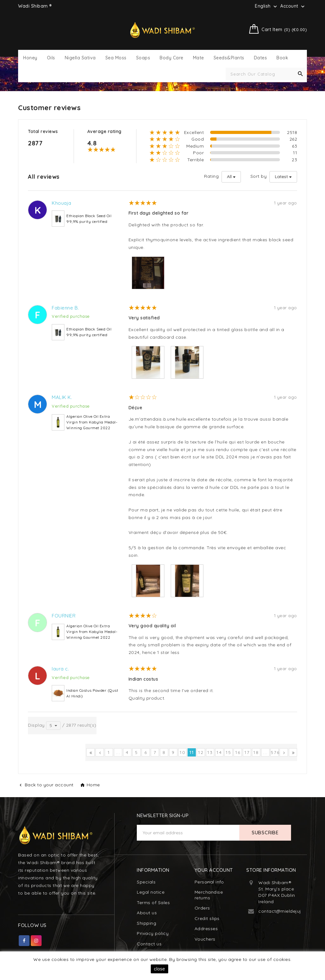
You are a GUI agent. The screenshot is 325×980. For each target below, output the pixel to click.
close (159, 969)
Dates (261, 58)
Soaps (143, 58)
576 (275, 752)
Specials (146, 882)
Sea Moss (116, 58)
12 (201, 752)
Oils (51, 58)
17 (247, 752)
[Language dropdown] (267, 6)
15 (229, 752)
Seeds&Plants (229, 58)
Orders (202, 908)
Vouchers (205, 939)
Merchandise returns (209, 895)
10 (183, 752)
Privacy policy (153, 933)
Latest (281, 177)
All (229, 177)
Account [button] (293, 6)
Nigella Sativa (80, 58)
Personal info (209, 882)
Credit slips (207, 918)
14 (219, 752)
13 (210, 752)
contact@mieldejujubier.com (291, 911)
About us (147, 913)
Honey (30, 58)
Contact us (149, 944)
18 (256, 752)
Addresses (206, 929)
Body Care (172, 58)
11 (192, 752)
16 (238, 752)
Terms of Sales (153, 903)
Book (282, 58)
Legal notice (151, 892)
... (118, 752)
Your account (214, 870)
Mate (199, 58)
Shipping (146, 923)
